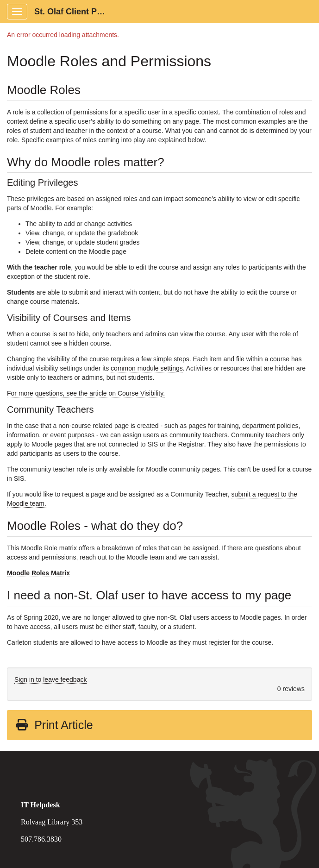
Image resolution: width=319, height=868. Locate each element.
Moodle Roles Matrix (38, 573)
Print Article (54, 725)
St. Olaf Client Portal (75, 12)
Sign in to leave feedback (50, 679)
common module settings (147, 368)
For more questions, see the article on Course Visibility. (86, 393)
